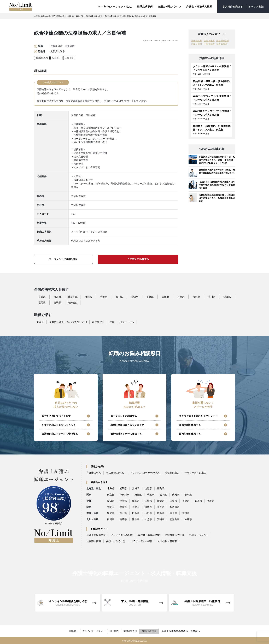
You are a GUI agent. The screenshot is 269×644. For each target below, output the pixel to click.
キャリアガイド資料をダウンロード (198, 416)
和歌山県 (174, 507)
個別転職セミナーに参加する (126, 434)
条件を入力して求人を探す (56, 416)
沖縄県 (188, 520)
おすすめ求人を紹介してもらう (59, 425)
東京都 (57, 297)
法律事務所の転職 (174, 536)
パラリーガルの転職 (142, 542)
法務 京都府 (209, 45)
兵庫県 (181, 297)
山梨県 (173, 501)
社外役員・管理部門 (168, 542)
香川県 (212, 297)
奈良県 (161, 507)
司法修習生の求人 (116, 473)
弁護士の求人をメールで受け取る (60, 434)
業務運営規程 (132, 631)
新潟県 (161, 501)
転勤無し (56, 58)
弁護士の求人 (94, 473)
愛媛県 (227, 297)
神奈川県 (73, 297)
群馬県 (188, 495)
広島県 (136, 514)
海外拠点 (73, 303)
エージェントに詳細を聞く (63, 260)
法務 (112, 323)
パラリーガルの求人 (195, 473)
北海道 (111, 489)
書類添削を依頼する (190, 425)
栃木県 (119, 297)
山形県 (148, 489)
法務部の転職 (94, 542)
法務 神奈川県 (223, 41)
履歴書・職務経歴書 (149, 536)
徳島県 (161, 514)
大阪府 (165, 297)
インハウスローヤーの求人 (145, 473)
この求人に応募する (138, 260)
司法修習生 (98, 323)
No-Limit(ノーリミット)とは (112, 7)
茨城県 (176, 495)
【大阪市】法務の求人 (113, 17)
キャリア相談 (256, 7)
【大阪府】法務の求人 (94, 17)
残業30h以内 (42, 58)
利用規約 (115, 631)
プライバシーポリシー (93, 631)
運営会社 (71, 631)
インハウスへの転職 (122, 536)
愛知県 (134, 297)
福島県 (161, 489)
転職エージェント (199, 536)
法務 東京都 (197, 41)
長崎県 (123, 520)
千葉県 (104, 297)
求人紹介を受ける (231, 7)
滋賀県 (148, 507)
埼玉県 (88, 297)
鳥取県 (111, 514)
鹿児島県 (174, 520)
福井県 (211, 501)
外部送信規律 (152, 631)
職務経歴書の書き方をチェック (127, 425)
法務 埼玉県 (209, 41)
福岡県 (42, 303)
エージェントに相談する (124, 416)
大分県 (148, 520)
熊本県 (136, 520)
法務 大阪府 (197, 45)
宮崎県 (57, 303)
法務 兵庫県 (222, 45)
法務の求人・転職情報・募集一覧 (70, 17)
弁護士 (40, 323)
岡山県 (123, 514)
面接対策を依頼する (190, 434)
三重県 (148, 501)
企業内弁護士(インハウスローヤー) (68, 323)
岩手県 (123, 489)
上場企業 (69, 58)
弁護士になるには (116, 542)
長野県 (150, 297)
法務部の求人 (172, 473)
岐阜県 (136, 501)
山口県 (148, 514)
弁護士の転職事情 (96, 536)
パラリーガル (127, 323)
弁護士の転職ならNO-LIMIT (45, 17)
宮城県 (42, 297)
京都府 (196, 297)
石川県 (198, 501)
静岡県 (123, 501)
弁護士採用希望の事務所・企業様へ (184, 631)
